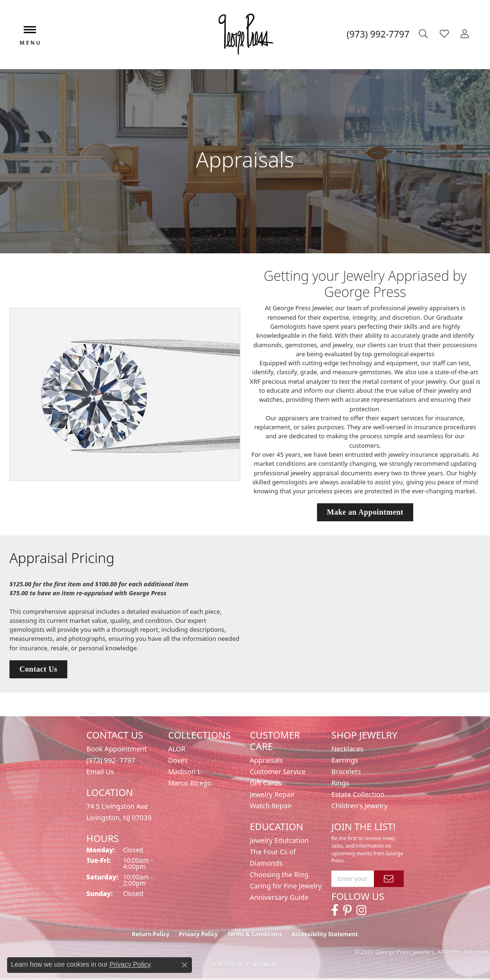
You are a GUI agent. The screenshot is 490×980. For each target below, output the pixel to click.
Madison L (185, 772)
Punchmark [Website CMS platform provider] (262, 965)
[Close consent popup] (184, 965)
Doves (178, 760)
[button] (425, 34)
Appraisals (266, 760)
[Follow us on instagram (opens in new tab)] (361, 910)
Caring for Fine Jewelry (286, 886)
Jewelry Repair (272, 794)
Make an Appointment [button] (365, 512)
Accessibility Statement (325, 934)
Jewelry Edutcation (279, 840)
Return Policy (151, 934)
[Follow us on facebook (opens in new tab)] (335, 910)
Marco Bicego (190, 783)
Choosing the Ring (279, 874)
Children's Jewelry (359, 806)
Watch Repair (271, 806)
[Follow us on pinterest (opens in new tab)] (347, 910)
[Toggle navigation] (30, 34)
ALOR (177, 749)
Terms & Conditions (255, 934)
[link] (378, 34)
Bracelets (346, 772)
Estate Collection (358, 794)
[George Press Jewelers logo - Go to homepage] (245, 34)
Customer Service (278, 772)
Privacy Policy (199, 934)
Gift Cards (266, 783)
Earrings (345, 760)
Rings (340, 783)
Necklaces (347, 749)
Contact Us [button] (38, 669)
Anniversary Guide (279, 897)
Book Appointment (116, 749)
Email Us (100, 772)
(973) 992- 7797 (111, 760)
